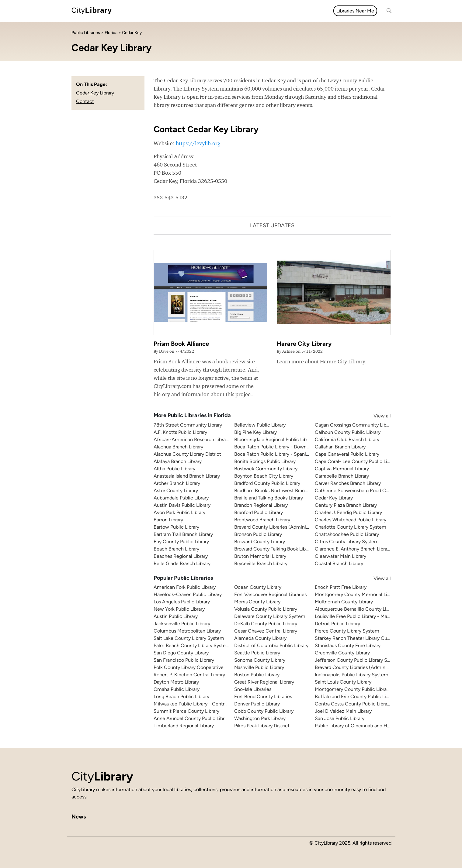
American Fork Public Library (185, 587)
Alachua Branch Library (178, 447)
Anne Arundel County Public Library (192, 718)
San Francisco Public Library (184, 660)
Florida (111, 33)
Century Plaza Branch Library (346, 505)
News (154, 11)
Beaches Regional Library (181, 556)
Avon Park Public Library (179, 512)
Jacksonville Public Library (182, 624)
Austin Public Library (176, 616)
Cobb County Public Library (264, 711)
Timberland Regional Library (184, 726)
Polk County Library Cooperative (189, 667)
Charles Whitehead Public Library (351, 520)
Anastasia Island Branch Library (187, 476)
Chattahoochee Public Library (347, 534)
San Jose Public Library (340, 718)
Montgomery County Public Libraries (354, 689)
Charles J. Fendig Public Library (348, 512)
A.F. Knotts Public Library (180, 432)
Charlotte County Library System (351, 527)
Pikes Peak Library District (262, 726)
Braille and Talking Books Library (269, 498)
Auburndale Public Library (181, 498)
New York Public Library (179, 609)
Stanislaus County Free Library (348, 645)
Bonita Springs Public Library (265, 461)
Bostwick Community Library (266, 469)
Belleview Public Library (260, 425)
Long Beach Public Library (181, 696)
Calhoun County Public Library (348, 432)
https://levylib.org (198, 143)
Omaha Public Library (177, 689)
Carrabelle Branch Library (342, 476)
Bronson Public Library (258, 534)
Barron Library (168, 520)
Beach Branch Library (176, 549)
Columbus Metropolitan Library (187, 631)
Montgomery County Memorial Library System (365, 594)
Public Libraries (86, 33)
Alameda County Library (260, 638)
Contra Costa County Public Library (353, 704)
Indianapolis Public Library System (352, 675)
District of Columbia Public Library (271, 645)
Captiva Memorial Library (342, 469)
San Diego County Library (181, 653)
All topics (130, 11)
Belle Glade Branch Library (182, 563)
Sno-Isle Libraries (253, 689)
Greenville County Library (342, 653)
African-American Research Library (192, 439)
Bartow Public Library (176, 527)
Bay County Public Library (181, 542)
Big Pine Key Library (255, 432)
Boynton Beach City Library (264, 476)
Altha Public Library (174, 469)
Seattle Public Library (257, 653)
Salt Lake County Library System (189, 638)
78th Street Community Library (188, 425)
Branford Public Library (259, 512)
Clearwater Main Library (340, 556)
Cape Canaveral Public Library (347, 454)
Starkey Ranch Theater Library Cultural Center (365, 638)
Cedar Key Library (95, 93)
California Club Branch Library (347, 439)
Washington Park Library (260, 718)
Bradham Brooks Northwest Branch (272, 491)
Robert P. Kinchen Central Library (189, 675)
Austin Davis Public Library (182, 505)
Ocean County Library (258, 587)
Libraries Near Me (355, 11)
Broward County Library (260, 542)
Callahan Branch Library (340, 447)
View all (376, 416)
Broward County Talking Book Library (274, 549)
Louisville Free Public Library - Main (353, 616)
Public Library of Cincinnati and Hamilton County (368, 726)
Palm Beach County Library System (192, 645)
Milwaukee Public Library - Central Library (199, 704)
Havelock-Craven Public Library (188, 594)
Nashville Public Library (259, 667)
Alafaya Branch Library (178, 461)
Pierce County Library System (347, 631)
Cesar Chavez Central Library (266, 631)
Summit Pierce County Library (186, 711)
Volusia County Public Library (266, 609)
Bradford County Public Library (267, 483)
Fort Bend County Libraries (263, 696)
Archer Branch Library (177, 483)
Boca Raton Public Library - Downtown (276, 447)
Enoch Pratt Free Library (341, 587)
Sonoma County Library (260, 660)
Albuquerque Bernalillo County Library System (365, 609)
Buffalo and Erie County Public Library (356, 696)
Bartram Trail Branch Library (183, 534)
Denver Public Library (257, 704)
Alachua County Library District (187, 454)
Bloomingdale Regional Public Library (274, 439)
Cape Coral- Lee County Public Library (356, 461)
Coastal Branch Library (339, 563)
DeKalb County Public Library (266, 624)
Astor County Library (176, 491)
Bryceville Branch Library (261, 563)
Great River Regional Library (264, 682)
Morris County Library (257, 602)
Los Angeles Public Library (182, 602)
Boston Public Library (257, 675)
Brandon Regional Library (261, 505)
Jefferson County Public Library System (358, 660)
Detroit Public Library (337, 624)
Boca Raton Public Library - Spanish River (279, 454)
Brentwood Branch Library (262, 520)
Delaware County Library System (270, 616)
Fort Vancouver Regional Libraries (270, 594)
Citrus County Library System (347, 542)
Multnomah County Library (344, 602)
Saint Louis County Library (343, 682)
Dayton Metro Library (176, 682)
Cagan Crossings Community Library (354, 425)
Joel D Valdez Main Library (343, 711)
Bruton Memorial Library (260, 556)
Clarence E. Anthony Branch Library (353, 549)
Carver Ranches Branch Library (348, 483)
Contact (85, 101)
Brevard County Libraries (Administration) (279, 527)
